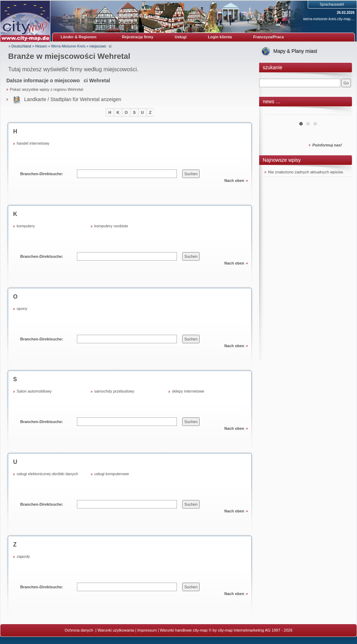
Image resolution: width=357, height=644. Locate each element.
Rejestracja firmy (138, 37)
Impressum (147, 630)
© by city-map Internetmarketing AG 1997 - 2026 (251, 630)
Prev (274, 112)
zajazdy (23, 556)
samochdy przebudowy (114, 391)
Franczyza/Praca (268, 37)
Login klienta (220, 37)
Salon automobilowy (34, 391)
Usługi (181, 37)
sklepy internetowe (188, 391)
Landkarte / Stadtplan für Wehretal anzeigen (73, 99)
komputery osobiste (111, 226)
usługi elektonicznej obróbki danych (47, 474)
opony (22, 309)
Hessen (41, 46)
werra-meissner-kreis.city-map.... (329, 19)
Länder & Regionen (79, 37)
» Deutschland (20, 46)
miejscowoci (100, 46)
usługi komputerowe (112, 474)
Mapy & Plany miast (295, 51)
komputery (26, 226)
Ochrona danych (79, 630)
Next (342, 112)
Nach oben (234, 181)
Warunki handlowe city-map (184, 630)
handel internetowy (33, 143)
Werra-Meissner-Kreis (68, 46)
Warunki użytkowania (116, 630)
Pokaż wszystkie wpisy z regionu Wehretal (46, 89)
